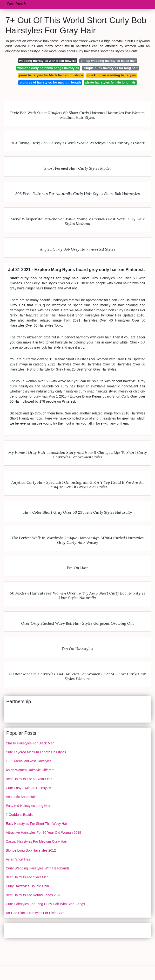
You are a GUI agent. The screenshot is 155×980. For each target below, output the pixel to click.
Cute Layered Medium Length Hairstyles (36, 752)
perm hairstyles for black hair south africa (51, 75)
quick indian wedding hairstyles (112, 75)
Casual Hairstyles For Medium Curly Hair (36, 841)
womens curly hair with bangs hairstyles (48, 68)
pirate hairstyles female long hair (110, 82)
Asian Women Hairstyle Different (30, 770)
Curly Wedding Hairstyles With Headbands (38, 868)
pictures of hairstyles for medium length (50, 82)
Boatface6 (17, 4)
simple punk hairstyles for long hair (111, 68)
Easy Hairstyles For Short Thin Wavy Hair (37, 824)
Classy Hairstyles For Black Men (30, 743)
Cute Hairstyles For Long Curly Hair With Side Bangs (45, 904)
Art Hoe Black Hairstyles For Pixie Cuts (35, 913)
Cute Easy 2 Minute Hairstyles (28, 788)
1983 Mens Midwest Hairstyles (29, 761)
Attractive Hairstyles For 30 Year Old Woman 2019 (44, 833)
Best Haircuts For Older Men (27, 877)
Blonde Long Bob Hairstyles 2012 (31, 850)
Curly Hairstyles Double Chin (27, 886)
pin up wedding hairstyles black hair (108, 61)
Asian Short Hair (18, 859)
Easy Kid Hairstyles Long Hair (28, 806)
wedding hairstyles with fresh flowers (47, 61)
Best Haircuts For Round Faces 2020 (34, 895)
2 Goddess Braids (19, 815)
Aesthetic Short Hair (21, 797)
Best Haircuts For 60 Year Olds (29, 779)
